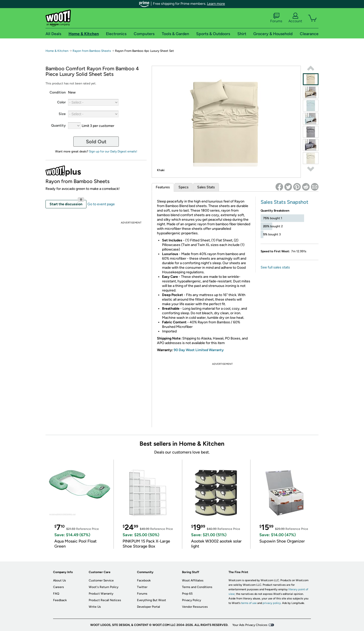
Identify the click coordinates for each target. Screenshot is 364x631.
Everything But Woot (152, 600)
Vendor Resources (195, 607)
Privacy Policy (191, 600)
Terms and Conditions (197, 587)
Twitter (142, 587)
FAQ (56, 594)
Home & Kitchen (57, 51)
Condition (58, 92)
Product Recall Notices (105, 600)
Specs (184, 187)
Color (61, 102)
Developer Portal (149, 607)
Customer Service (101, 580)
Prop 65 (187, 594)
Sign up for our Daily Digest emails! (113, 151)
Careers (59, 587)
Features (163, 187)
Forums (276, 18)
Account (295, 18)
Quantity (58, 126)
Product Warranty (101, 594)
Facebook (144, 580)
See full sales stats (275, 267)
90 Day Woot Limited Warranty (199, 350)
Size (62, 114)
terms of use (249, 603)
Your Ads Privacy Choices (250, 625)
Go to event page (101, 204)
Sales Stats (206, 187)
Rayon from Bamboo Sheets (92, 51)
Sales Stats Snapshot (285, 202)
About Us (60, 580)
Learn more (216, 4)
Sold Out (96, 142)
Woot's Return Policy (104, 587)
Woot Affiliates (193, 580)
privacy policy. (272, 603)
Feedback (60, 600)
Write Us (95, 607)
